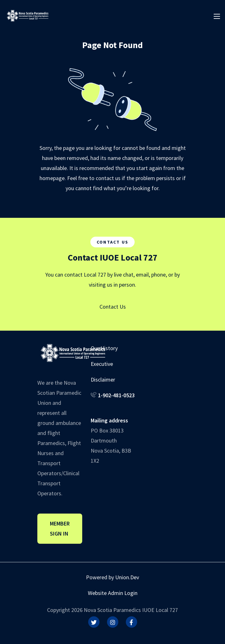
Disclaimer (103, 380)
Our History (104, 348)
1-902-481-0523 (116, 395)
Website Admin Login (113, 593)
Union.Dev (127, 577)
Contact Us (113, 307)
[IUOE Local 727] (28, 15)
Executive (102, 364)
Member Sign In (60, 528)
